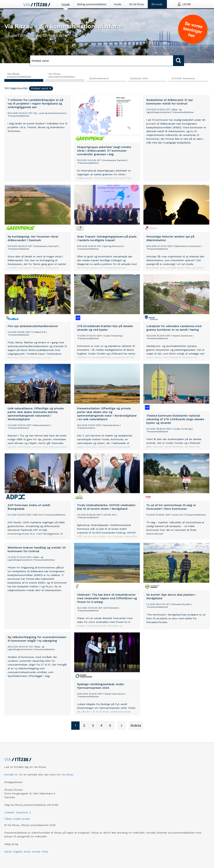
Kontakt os (11, 775)
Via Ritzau (67, 775)
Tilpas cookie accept (17, 819)
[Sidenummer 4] (101, 726)
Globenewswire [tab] (99, 79)
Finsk (45, 852)
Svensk (36, 852)
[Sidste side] (136, 726)
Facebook (22, 812)
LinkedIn (9, 812)
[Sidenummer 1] (75, 726)
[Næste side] (122, 726)
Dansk (8, 852)
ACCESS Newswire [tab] (183, 79)
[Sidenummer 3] (93, 726)
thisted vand (41, 89)
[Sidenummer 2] (84, 726)
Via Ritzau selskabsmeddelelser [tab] (62, 75)
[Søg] (102, 61)
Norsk (27, 852)
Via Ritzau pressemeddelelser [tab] (19, 75)
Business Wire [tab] (139, 79)
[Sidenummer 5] (110, 726)
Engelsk (18, 852)
